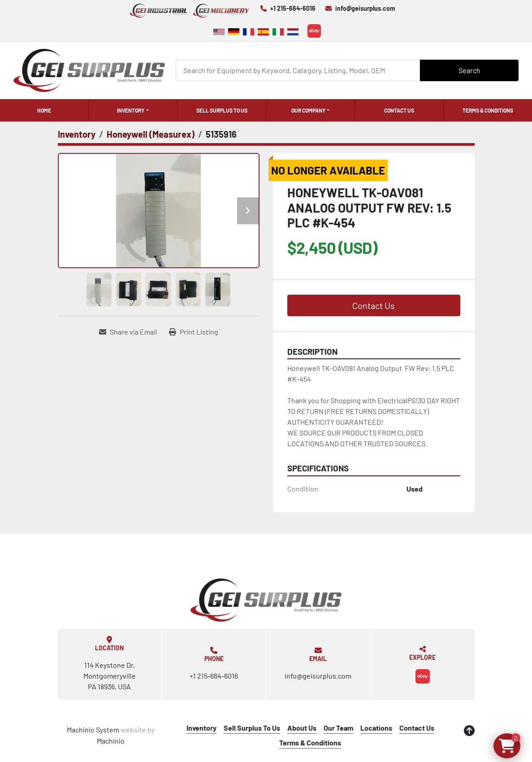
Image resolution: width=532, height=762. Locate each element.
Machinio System (93, 729)
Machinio (111, 741)
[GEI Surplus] (266, 600)
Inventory (131, 110)
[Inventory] (77, 134)
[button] (133, 110)
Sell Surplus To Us (222, 110)
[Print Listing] (194, 332)
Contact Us (399, 110)
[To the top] (469, 731)
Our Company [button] (308, 110)
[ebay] (314, 31)
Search (469, 70)
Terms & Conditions (488, 110)
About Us (302, 728)
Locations (376, 728)
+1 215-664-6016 (293, 8)
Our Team (338, 728)
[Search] (298, 70)
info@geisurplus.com (365, 8)
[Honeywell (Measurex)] (151, 134)
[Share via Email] (128, 332)
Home (44, 110)
